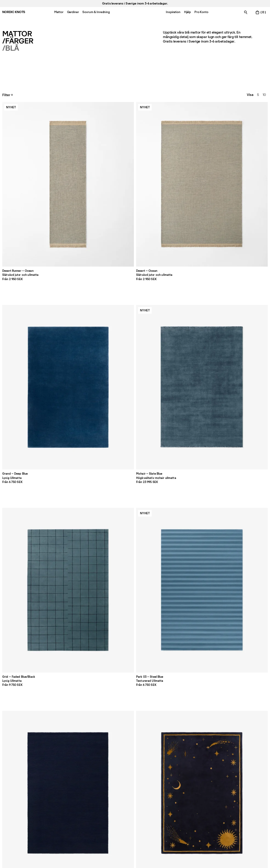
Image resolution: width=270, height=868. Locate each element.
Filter (8, 95)
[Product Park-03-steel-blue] (28, 237)
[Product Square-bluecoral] (189, 441)
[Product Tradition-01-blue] (28, 339)
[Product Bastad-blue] (242, 339)
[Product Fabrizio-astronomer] (81, 544)
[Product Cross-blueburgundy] (28, 441)
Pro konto (10, 772)
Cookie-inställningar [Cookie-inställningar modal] (178, 785)
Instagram (224, 778)
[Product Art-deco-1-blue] (189, 544)
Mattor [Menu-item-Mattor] (59, 12)
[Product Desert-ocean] (81, 134)
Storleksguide (66, 778)
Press (60, 791)
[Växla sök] (246, 12)
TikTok (221, 785)
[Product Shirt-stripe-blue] (189, 339)
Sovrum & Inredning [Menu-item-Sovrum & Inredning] (96, 12)
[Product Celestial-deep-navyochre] (135, 237)
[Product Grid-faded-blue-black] (242, 134)
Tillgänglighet (173, 797)
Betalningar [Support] (118, 778)
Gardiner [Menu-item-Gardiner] (73, 12)
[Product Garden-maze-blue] (242, 237)
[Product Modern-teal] (189, 237)
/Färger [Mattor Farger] (18, 41)
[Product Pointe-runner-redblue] (81, 646)
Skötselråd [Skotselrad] (64, 785)
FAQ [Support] (113, 772)
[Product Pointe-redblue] (242, 441)
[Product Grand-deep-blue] (135, 134)
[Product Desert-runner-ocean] (28, 134)
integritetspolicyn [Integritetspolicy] (60, 838)
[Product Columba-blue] (135, 339)
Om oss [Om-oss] (62, 772)
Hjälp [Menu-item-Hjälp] (187, 12)
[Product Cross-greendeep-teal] (242, 544)
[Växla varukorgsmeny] (261, 12)
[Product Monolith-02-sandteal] (135, 544)
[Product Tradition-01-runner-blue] (28, 646)
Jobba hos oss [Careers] (13, 791)
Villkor (168, 791)
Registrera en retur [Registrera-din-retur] (124, 791)
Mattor (17, 34)
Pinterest (224, 791)
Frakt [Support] (113, 785)
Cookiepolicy (173, 778)
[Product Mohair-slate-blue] (189, 134)
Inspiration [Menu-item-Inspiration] (173, 12)
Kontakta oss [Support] (12, 778)
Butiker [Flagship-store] (8, 785)
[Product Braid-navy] (81, 237)
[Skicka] (102, 825)
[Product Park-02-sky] (81, 339)
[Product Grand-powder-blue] (81, 441)
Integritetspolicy (175, 772)
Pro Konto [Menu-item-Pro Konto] (201, 12)
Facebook (224, 772)
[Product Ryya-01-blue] (135, 441)
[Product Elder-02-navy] (28, 544)
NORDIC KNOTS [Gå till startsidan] (14, 12)
